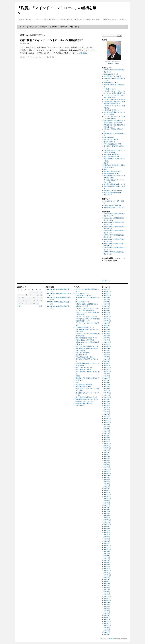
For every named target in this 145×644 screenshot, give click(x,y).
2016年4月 (107, 537)
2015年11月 (107, 547)
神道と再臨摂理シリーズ (112, 174)
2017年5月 (107, 509)
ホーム (22, 27)
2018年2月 (107, 490)
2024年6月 (107, 329)
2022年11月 (107, 370)
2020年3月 (107, 437)
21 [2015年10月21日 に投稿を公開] (26, 301)
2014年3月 (107, 590)
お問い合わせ (74, 27)
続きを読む (85, 53)
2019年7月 (107, 454)
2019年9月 (107, 450)
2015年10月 (107, 550)
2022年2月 (107, 389)
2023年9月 (107, 348)
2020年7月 (107, 429)
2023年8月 (107, 351)
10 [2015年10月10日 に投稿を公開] (38, 295)
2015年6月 (107, 558)
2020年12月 (107, 418)
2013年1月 (107, 619)
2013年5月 (107, 611)
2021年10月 (107, 397)
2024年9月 (107, 323)
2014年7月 (107, 581)
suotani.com (112, 638)
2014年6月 (107, 583)
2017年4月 (107, 511)
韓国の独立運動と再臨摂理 (112, 193)
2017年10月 (107, 499)
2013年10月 (107, 600)
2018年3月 (107, 488)
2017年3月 (107, 514)
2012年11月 (107, 624)
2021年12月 (107, 393)
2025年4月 (107, 308)
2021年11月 (107, 395)
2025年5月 (107, 306)
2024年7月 (107, 327)
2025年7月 (107, 302)
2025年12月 (107, 291)
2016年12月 (107, 520)
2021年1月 (107, 416)
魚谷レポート (108, 195)
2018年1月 (107, 492)
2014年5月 (107, 586)
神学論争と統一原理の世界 (112, 171)
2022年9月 (107, 374)
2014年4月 (107, 588)
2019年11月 (107, 446)
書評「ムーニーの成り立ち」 (113, 155)
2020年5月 (107, 433)
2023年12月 (107, 342)
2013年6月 (107, 609)
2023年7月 (107, 353)
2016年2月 (107, 541)
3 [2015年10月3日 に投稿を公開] (38, 292)
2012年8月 (107, 630)
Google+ (117, 64)
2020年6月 (107, 431)
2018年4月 (107, 486)
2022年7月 (107, 378)
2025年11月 (107, 293)
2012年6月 (107, 634)
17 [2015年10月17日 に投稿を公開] (38, 298)
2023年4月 (107, 359)
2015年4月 (107, 562)
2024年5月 (107, 332)
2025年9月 (107, 298)
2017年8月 (107, 503)
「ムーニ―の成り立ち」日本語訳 (114, 99)
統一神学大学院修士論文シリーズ (114, 184)
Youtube (110, 64)
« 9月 (19, 306)
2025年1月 (107, 315)
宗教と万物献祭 (109, 138)
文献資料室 (64, 27)
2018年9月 (107, 475)
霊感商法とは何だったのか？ (113, 191)
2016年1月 (107, 543)
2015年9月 (107, 552)
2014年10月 (107, 575)
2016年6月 (107, 533)
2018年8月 (107, 478)
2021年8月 (107, 401)
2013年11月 (107, 598)
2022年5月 (107, 382)
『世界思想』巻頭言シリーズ (113, 110)
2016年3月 (107, 539)
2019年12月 (107, 444)
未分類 (106, 163)
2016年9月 (107, 526)
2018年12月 (107, 469)
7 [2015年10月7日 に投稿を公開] (26, 295)
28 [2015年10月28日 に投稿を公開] (26, 304)
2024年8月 (107, 325)
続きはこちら (106, 281)
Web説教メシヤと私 (110, 89)
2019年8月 (107, 452)
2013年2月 (107, 617)
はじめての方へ (32, 27)
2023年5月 (107, 357)
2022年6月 (107, 380)
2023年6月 (107, 355)
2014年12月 (107, 571)
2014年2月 (107, 592)
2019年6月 (107, 456)
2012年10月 (107, 626)
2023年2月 (107, 363)
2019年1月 (107, 467)
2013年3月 (107, 615)
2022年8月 (107, 376)
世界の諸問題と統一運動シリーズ (114, 121)
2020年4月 (107, 435)
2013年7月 (107, 607)
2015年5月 (107, 560)
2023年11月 (107, 344)
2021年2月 (107, 414)
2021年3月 (107, 412)
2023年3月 (107, 361)
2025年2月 (107, 312)
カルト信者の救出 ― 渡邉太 (113, 205)
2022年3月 (107, 387)
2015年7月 (107, 556)
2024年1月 (107, 340)
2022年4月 (107, 384)
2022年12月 (107, 368)
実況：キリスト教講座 (111, 140)
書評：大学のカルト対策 (112, 157)
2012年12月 (107, 622)
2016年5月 (107, 535)
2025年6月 (107, 304)
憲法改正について (109, 142)
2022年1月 (107, 391)
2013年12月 (107, 596)
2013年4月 (107, 613)
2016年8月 (107, 528)
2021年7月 (107, 403)
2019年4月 (107, 461)
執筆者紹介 (44, 27)
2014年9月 (107, 577)
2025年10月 (107, 296)
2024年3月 (107, 336)
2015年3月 (107, 564)
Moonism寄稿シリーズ (111, 83)
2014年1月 (107, 594)
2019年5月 (107, 459)
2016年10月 (107, 524)
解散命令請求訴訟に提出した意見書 (87, 399)
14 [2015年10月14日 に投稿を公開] (26, 298)
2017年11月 (107, 497)
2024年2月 (107, 338)
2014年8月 (107, 579)
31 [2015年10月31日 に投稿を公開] (38, 304)
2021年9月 (107, 399)
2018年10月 (107, 473)
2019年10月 (107, 448)
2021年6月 (107, 406)
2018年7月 (107, 480)
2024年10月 (107, 321)
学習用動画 (54, 27)
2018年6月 (107, 482)
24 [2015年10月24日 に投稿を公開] (38, 301)
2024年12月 (107, 317)
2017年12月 (107, 495)
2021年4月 (107, 410)
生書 (105, 169)
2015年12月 (107, 545)
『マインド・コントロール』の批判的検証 (41, 57)
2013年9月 (107, 602)
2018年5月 (107, 484)
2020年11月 (107, 420)
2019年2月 (107, 465)
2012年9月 (107, 628)
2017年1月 (107, 518)
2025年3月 (107, 310)
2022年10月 (107, 372)
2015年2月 (107, 566)
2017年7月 (107, 505)
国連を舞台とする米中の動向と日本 (87, 348)
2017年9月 (107, 501)
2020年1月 (107, 442)
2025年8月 (107, 300)
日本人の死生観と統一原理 (112, 144)
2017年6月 (107, 507)
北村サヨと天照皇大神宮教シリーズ (87, 346)
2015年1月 (107, 569)
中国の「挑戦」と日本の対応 (113, 123)
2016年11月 (107, 522)
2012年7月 (107, 632)
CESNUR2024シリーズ (111, 74)
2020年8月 (107, 427)
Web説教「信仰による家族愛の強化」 (87, 304)
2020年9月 (107, 425)
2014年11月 (107, 573)
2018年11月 (107, 471)
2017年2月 (107, 516)
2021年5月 (107, 408)
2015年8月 (107, 554)
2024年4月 (107, 334)
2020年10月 (107, 423)
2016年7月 (107, 531)
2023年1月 (107, 365)
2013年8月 (107, 605)
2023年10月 (107, 346)
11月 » (41, 306)
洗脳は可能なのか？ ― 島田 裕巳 (114, 207)
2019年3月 (107, 463)
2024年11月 (107, 319)
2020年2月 (107, 439)
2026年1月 (107, 289)
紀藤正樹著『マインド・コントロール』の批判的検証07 (51, 40)
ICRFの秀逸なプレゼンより (112, 76)
